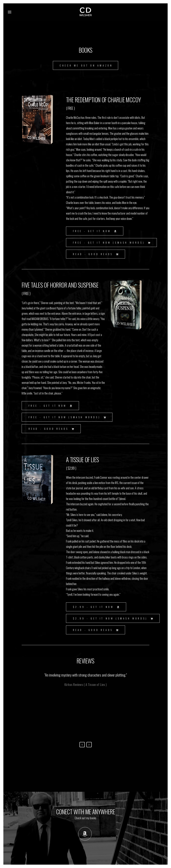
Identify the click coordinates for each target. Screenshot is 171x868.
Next (89, 745)
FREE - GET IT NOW (95, 231)
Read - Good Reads (96, 254)
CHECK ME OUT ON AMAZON (86, 65)
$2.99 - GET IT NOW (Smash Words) (114, 618)
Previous (82, 745)
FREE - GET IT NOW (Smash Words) (112, 243)
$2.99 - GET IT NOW (97, 607)
